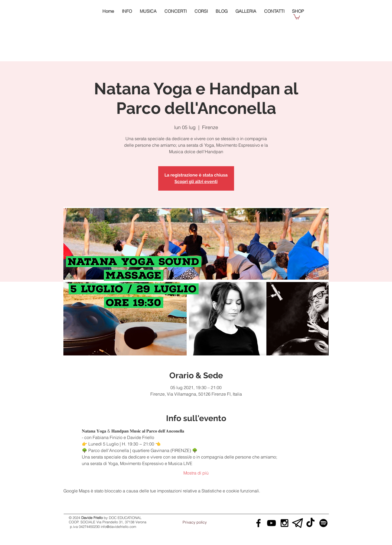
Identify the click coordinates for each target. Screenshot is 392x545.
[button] (297, 17)
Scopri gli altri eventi (196, 182)
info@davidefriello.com (119, 527)
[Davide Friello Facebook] (258, 523)
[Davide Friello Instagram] (284, 523)
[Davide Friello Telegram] (297, 523)
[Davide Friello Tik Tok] (310, 523)
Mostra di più (196, 473)
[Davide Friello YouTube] (271, 523)
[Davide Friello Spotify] (323, 523)
